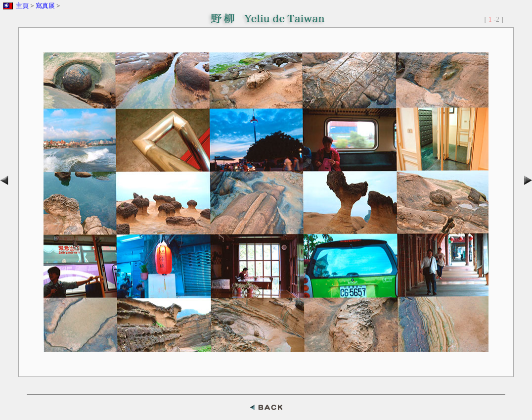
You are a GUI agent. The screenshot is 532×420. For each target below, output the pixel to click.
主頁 (22, 6)
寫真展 (45, 6)
